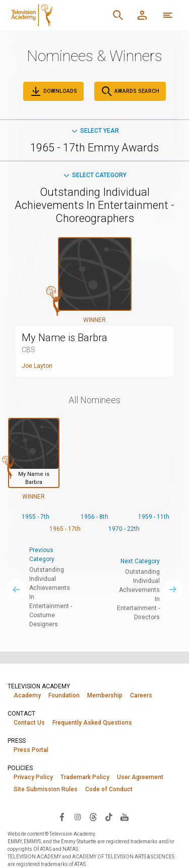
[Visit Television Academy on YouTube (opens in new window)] (124, 817)
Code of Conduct (109, 789)
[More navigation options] (168, 15)
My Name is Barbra (65, 338)
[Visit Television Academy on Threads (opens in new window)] (93, 817)
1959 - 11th (154, 517)
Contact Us (29, 723)
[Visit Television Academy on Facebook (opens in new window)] (62, 817)
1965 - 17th (65, 529)
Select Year (95, 131)
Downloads (53, 91)
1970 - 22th (124, 529)
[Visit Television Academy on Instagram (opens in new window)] (78, 817)
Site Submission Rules (46, 789)
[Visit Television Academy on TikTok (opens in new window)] (109, 817)
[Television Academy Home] (56, 15)
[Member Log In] (142, 15)
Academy (27, 695)
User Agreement (140, 777)
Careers (141, 695)
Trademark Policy (85, 777)
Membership (105, 695)
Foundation (64, 695)
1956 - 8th (94, 517)
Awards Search (130, 91)
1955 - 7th (36, 517)
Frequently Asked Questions (92, 723)
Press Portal (31, 750)
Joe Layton (37, 366)
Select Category (94, 175)
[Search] (118, 15)
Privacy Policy (33, 777)
